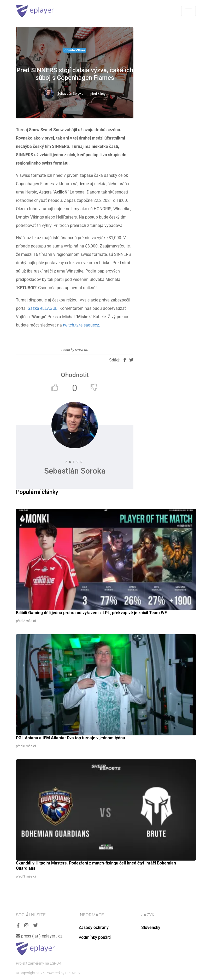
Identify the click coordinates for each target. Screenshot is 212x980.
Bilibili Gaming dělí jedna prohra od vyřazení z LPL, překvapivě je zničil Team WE (91, 613)
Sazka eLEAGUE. (44, 308)
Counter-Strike (75, 50)
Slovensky (151, 927)
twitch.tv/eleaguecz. (81, 325)
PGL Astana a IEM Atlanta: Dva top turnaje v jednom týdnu (70, 738)
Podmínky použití (95, 937)
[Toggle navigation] (189, 11)
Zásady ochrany (94, 927)
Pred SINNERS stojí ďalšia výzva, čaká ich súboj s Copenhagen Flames (75, 74)
